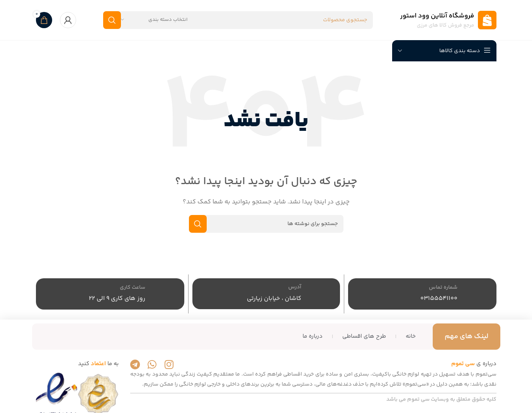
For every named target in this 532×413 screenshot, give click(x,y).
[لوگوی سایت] (448, 20)
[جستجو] (238, 20)
